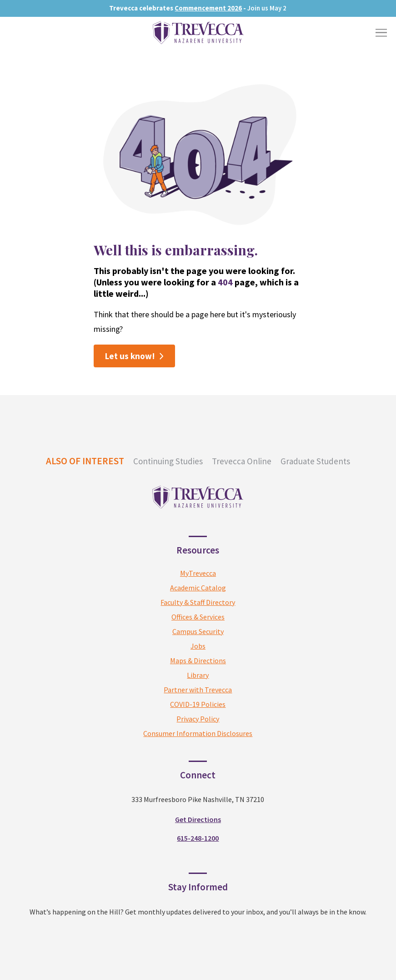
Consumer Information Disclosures (198, 733)
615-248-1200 (198, 838)
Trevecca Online (242, 461)
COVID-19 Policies (198, 704)
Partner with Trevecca (198, 690)
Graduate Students (315, 461)
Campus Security (198, 631)
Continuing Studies (168, 461)
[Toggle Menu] (381, 33)
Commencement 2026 (208, 8)
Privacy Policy (198, 719)
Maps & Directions (198, 660)
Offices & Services (198, 617)
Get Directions (198, 819)
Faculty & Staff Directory (198, 602)
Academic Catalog (198, 588)
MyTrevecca (198, 573)
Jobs (198, 646)
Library (198, 675)
